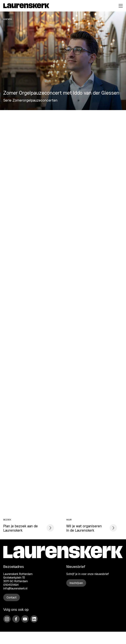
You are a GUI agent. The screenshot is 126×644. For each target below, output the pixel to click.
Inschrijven (76, 583)
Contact (12, 598)
